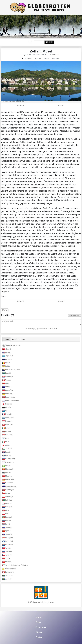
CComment (52, 328)
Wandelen (56, 58)
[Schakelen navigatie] (30, 42)
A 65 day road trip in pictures (41, 602)
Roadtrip (38, 58)
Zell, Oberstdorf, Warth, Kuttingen (37, 55)
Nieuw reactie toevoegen (74, 315)
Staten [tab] (14, 339)
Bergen (47, 58)
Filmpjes (40, 632)
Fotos (38, 622)
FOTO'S (21, 106)
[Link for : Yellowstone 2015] (41, 26)
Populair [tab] (22, 339)
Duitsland (28, 58)
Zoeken (49, 42)
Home (38, 617)
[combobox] (39, 42)
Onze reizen (41, 627)
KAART (61, 106)
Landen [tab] (6, 339)
